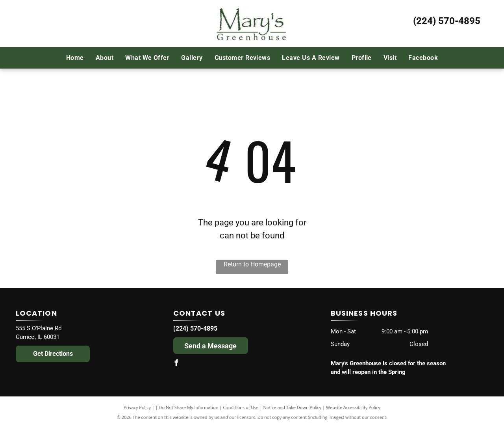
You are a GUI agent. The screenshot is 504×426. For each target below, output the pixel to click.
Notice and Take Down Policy (293, 407)
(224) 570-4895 (447, 21)
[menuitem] (75, 58)
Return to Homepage (252, 264)
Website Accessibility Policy (353, 407)
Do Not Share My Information (189, 407)
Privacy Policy (137, 407)
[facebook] (176, 364)
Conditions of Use (241, 407)
